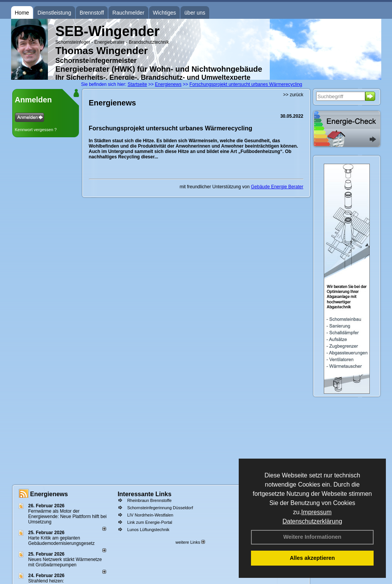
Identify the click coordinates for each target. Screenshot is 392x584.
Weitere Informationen (312, 537)
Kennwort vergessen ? (36, 130)
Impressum (316, 512)
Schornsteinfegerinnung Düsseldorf (160, 508)
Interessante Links (145, 494)
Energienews (49, 494)
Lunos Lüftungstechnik (148, 530)
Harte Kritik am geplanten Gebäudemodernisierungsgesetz (62, 541)
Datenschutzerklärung (312, 521)
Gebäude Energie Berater (277, 187)
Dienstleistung (54, 13)
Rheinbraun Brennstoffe (149, 500)
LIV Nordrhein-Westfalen (150, 515)
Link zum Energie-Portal (150, 522)
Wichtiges (165, 13)
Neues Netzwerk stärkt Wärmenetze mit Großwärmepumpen (65, 562)
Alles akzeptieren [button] (312, 558)
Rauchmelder (128, 13)
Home (22, 13)
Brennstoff (92, 13)
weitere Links (190, 542)
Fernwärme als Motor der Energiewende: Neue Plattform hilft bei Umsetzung (68, 517)
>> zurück (293, 95)
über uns (195, 13)
